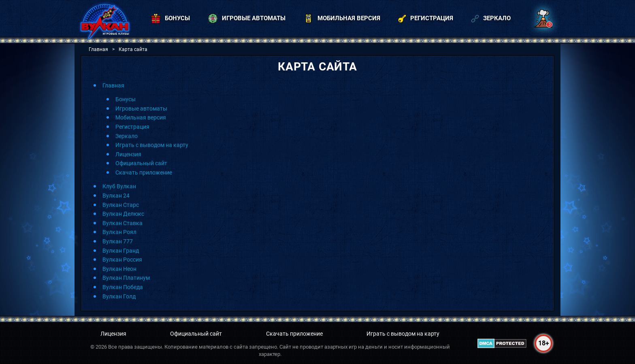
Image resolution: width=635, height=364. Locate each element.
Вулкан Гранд (121, 251)
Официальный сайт (141, 163)
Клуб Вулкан (119, 186)
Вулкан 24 (116, 196)
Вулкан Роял (119, 232)
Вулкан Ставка (123, 223)
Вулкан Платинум (126, 278)
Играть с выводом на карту (152, 145)
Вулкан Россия (122, 260)
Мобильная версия (141, 117)
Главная (113, 85)
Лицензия (128, 154)
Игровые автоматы (141, 109)
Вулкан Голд (119, 296)
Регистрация (132, 127)
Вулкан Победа (123, 287)
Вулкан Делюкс (123, 214)
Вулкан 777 (118, 241)
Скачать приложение (144, 172)
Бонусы (126, 99)
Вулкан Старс (121, 205)
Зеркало (127, 136)
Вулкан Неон (119, 269)
